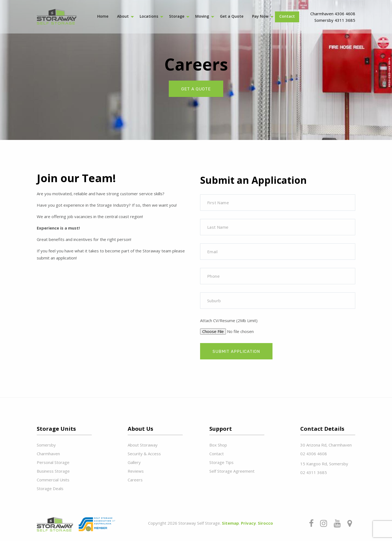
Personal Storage (53, 462)
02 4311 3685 (314, 472)
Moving (202, 16)
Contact (287, 16)
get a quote (196, 89)
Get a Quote (232, 16)
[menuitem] (103, 17)
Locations (149, 16)
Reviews (136, 471)
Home (103, 16)
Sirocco (265, 523)
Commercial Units (53, 480)
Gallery (134, 462)
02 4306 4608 (314, 454)
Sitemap (230, 523)
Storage (177, 16)
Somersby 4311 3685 (335, 20)
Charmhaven (48, 454)
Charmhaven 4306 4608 (333, 14)
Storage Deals (50, 488)
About (123, 16)
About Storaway (143, 445)
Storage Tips (221, 462)
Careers (135, 480)
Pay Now (260, 16)
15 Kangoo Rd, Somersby (324, 464)
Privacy (248, 523)
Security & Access (144, 454)
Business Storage (53, 471)
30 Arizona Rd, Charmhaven (326, 445)
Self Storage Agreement (232, 471)
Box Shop (218, 445)
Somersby (46, 445)
